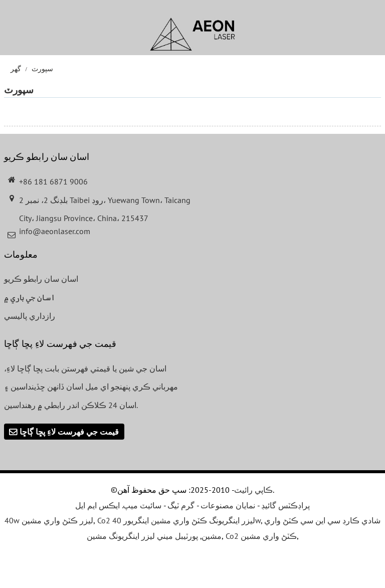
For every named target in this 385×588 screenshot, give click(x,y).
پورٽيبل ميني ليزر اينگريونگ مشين (142, 536)
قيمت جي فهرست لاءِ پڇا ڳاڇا (69, 432)
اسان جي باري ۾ (30, 297)
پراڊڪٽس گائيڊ (285, 505)
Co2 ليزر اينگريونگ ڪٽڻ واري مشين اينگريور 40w (179, 520)
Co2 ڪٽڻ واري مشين (261, 536)
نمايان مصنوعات (228, 505)
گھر (16, 69)
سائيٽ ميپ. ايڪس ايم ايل (118, 505)
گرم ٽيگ (181, 505)
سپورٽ (42, 69)
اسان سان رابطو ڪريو (41, 279)
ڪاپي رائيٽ (253, 490)
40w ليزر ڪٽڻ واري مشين (49, 520)
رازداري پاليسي (30, 316)
